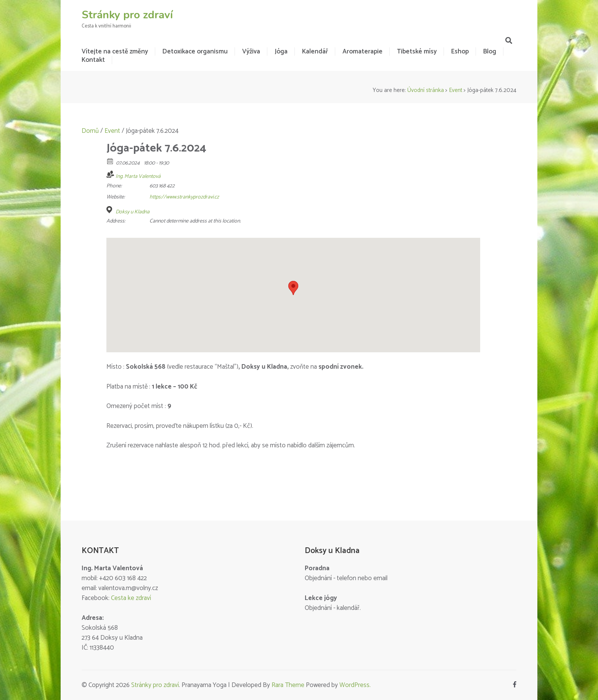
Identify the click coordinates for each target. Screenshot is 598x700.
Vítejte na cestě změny (115, 52)
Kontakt (93, 60)
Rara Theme (288, 685)
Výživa (251, 52)
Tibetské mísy (417, 52)
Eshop (460, 52)
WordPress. (355, 685)
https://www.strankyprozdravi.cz (184, 197)
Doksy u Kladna (133, 212)
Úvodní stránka (426, 90)
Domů (90, 131)
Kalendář (315, 52)
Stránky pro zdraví (127, 15)
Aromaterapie (362, 52)
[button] (293, 288)
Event (456, 90)
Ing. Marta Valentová (138, 177)
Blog (490, 52)
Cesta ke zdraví (131, 598)
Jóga (281, 52)
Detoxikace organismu (195, 52)
